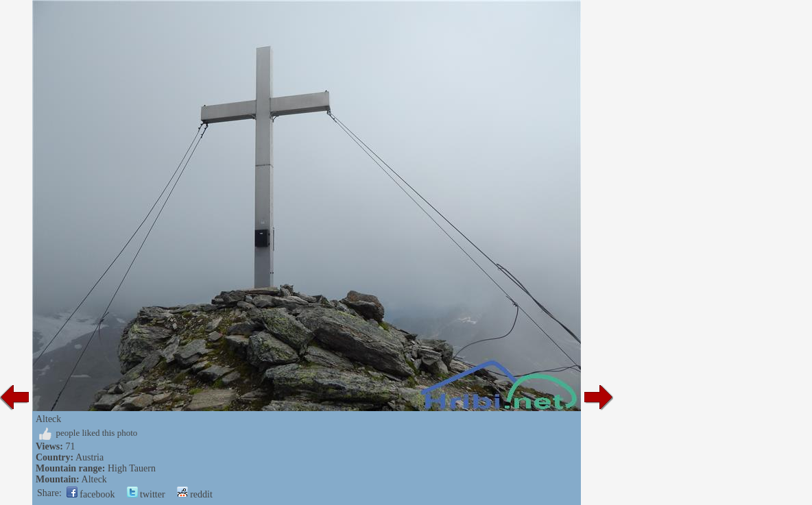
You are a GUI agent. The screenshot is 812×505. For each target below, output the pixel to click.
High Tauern (132, 468)
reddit (195, 494)
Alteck (94, 479)
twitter (146, 494)
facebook (91, 494)
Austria (89, 457)
